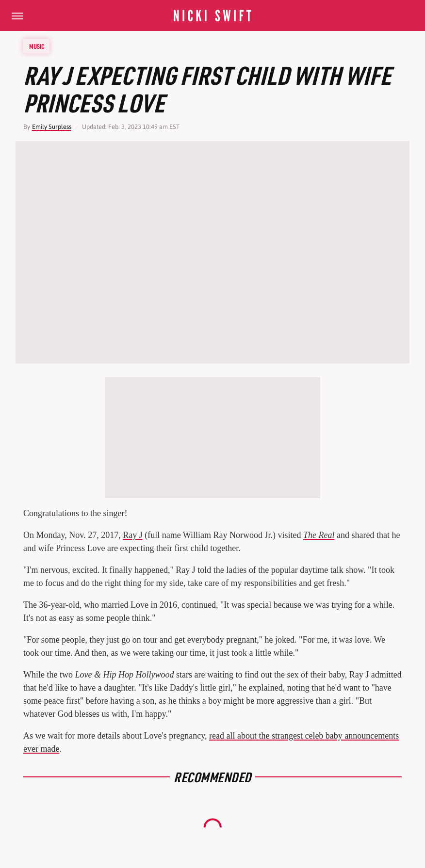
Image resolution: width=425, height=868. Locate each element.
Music (37, 46)
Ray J (133, 535)
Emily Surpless (52, 127)
